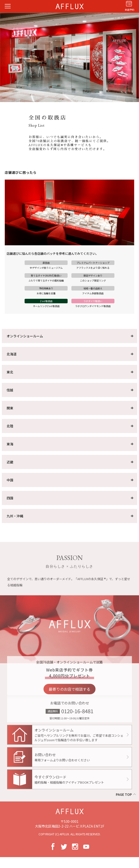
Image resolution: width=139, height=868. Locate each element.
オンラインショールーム (25, 336)
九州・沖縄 (15, 516)
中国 (10, 480)
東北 (10, 372)
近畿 (10, 462)
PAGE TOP (124, 794)
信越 (10, 390)
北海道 (12, 354)
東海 (10, 444)
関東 (10, 408)
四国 (10, 498)
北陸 (10, 426)
